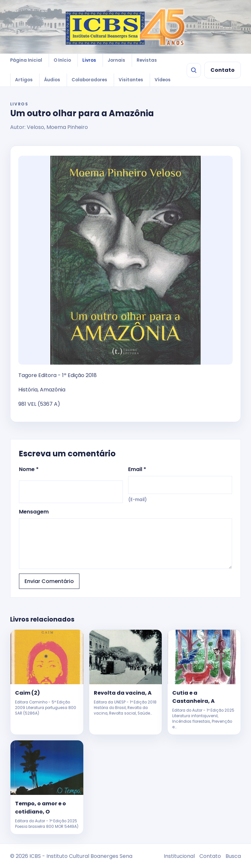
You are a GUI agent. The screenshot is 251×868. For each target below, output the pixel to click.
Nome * (71, 484)
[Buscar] (194, 70)
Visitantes (131, 80)
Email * (180, 484)
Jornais (116, 60)
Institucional (179, 856)
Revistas (147, 60)
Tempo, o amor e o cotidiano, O (41, 808)
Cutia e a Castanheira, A (193, 697)
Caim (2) (27, 693)
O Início (62, 60)
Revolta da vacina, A (123, 693)
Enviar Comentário (49, 581)
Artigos (24, 80)
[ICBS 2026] (125, 27)
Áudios (52, 80)
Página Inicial (26, 60)
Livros (89, 60)
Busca (233, 856)
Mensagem (126, 538)
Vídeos (163, 80)
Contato (223, 70)
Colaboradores (89, 80)
